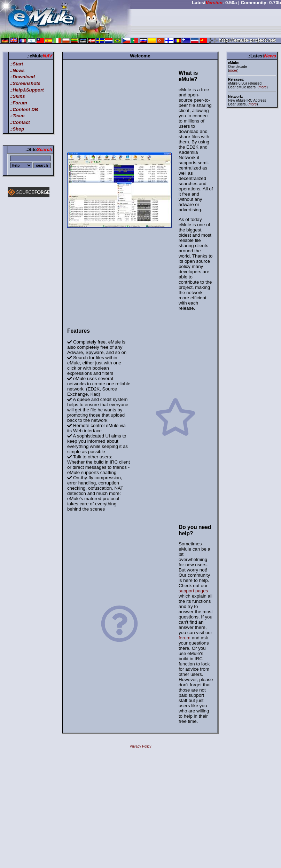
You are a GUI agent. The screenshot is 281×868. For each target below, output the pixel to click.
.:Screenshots (25, 83)
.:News (17, 70)
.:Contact (20, 122)
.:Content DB (24, 109)
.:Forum (18, 103)
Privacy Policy (140, 746)
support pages (193, 591)
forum (185, 638)
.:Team (17, 116)
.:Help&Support (27, 90)
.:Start (17, 64)
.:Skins (17, 96)
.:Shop (17, 129)
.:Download (22, 77)
